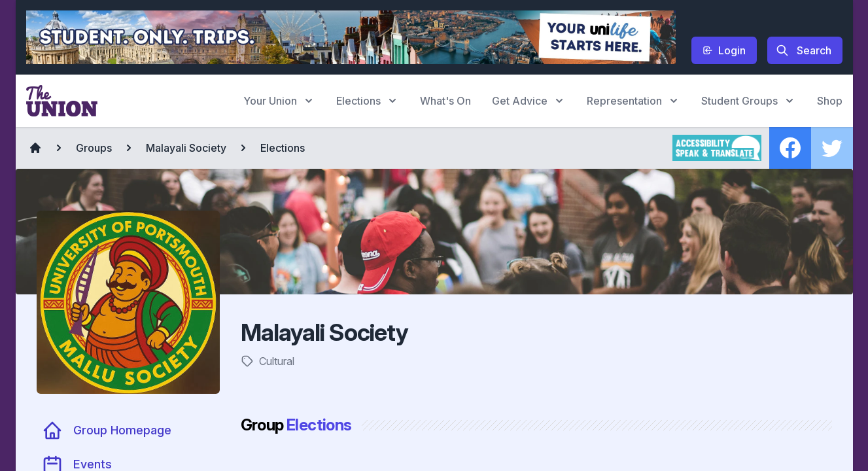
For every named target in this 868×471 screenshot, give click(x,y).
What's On (445, 101)
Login (724, 50)
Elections (283, 148)
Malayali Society (186, 148)
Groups (94, 148)
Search (804, 50)
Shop (830, 101)
